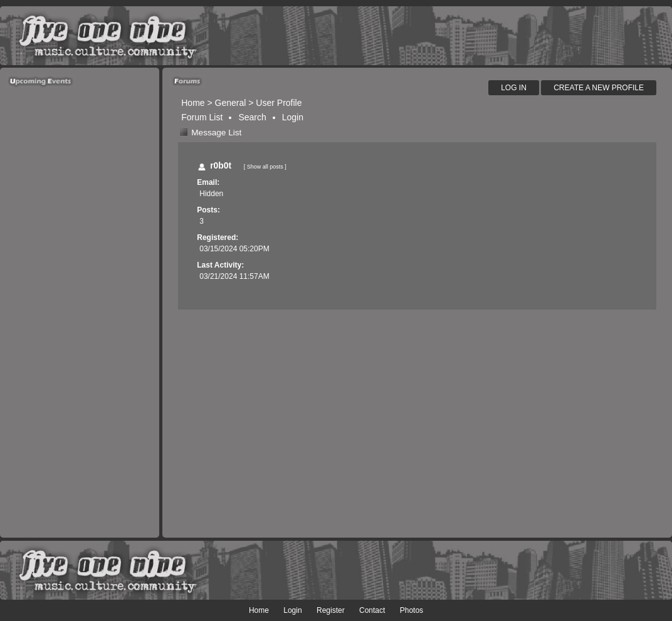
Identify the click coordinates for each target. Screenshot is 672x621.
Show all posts (265, 167)
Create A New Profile (599, 88)
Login (293, 117)
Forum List (202, 117)
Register (331, 610)
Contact (372, 610)
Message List (216, 133)
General (231, 103)
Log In (514, 88)
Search (252, 117)
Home (193, 103)
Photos (412, 610)
